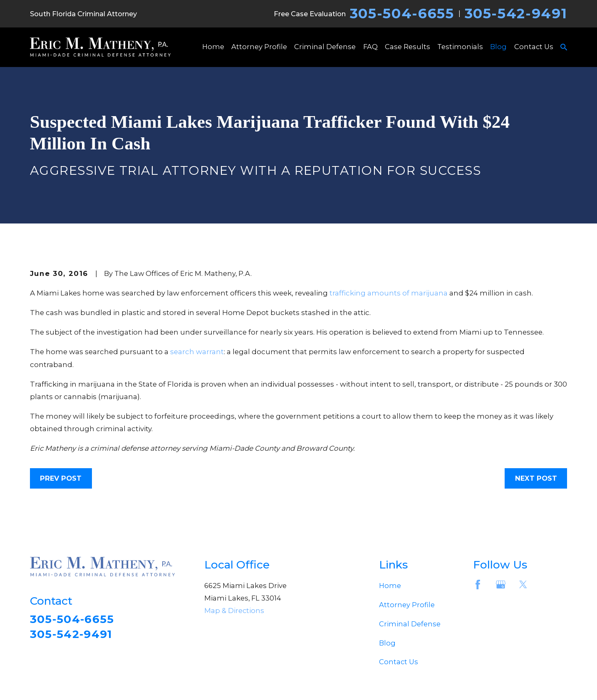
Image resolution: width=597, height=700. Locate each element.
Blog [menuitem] (498, 47)
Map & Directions (234, 611)
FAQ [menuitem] (370, 47)
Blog (387, 643)
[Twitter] (523, 585)
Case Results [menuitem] (407, 47)
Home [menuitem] (213, 47)
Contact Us (399, 662)
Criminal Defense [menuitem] (325, 47)
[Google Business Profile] (501, 585)
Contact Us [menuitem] (534, 47)
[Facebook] (478, 585)
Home (390, 586)
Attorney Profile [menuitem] (259, 47)
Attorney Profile (407, 605)
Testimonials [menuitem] (460, 47)
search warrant (197, 352)
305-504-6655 (402, 14)
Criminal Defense (410, 624)
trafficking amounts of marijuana (389, 293)
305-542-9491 (516, 14)
